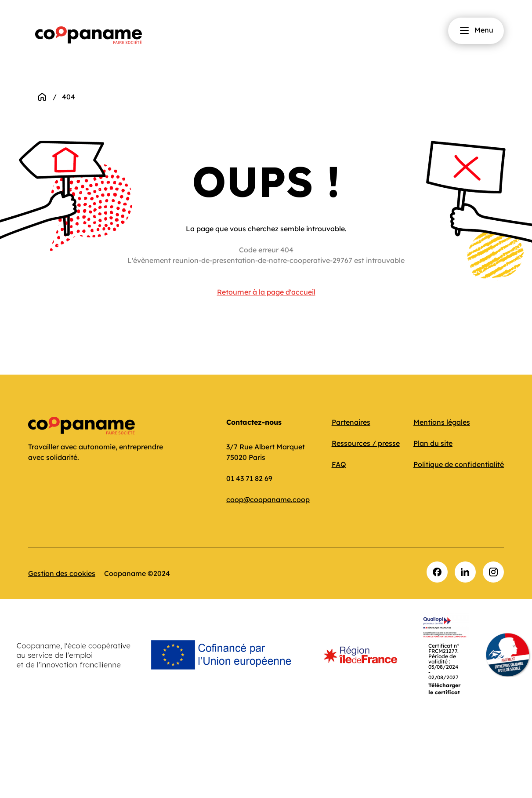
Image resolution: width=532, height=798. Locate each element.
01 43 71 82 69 (249, 478)
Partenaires (351, 422)
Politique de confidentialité (459, 464)
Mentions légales (442, 422)
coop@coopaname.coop (268, 499)
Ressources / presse (366, 443)
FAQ (339, 464)
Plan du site (433, 443)
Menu (476, 30)
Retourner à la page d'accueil (266, 292)
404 (69, 97)
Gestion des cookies (62, 573)
